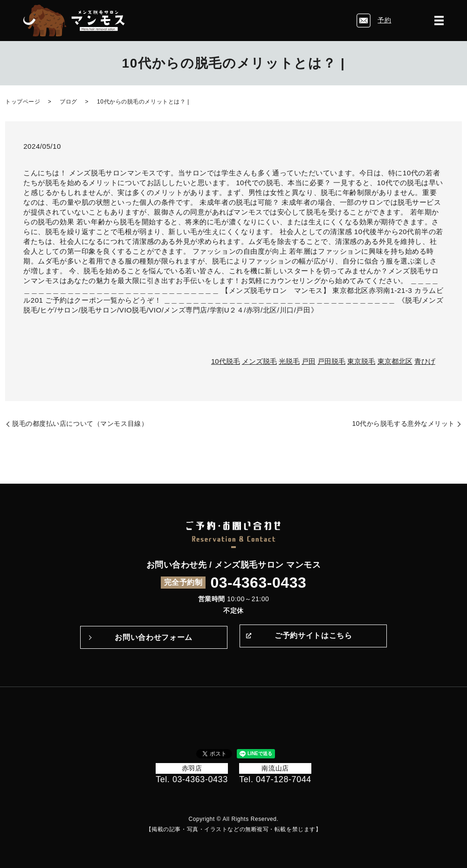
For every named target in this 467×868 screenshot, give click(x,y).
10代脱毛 (226, 361)
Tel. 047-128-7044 (275, 779)
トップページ (23, 102)
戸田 (309, 361)
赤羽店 (192, 768)
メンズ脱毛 (259, 361)
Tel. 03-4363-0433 (192, 779)
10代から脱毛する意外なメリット (403, 424)
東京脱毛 (361, 361)
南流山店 (275, 768)
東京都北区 (395, 361)
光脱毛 (289, 361)
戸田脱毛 (331, 361)
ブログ (69, 102)
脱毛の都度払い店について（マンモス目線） (80, 424)
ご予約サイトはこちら (313, 637)
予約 (384, 20)
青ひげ (425, 361)
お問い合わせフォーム (153, 637)
